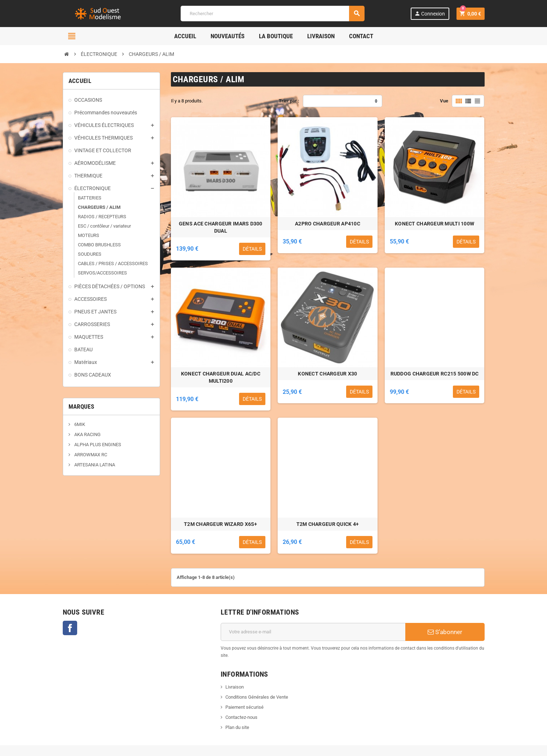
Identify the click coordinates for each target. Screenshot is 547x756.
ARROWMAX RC (90, 455)
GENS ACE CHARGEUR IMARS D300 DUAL (221, 227)
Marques (81, 406)
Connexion (430, 14)
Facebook (70, 628)
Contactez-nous (241, 717)
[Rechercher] (272, 14)
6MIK (79, 424)
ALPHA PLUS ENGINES (97, 445)
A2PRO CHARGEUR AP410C (328, 224)
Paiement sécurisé (244, 707)
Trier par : (289, 101)
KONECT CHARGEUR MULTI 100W (434, 224)
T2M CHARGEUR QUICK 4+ (328, 524)
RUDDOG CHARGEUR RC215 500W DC (435, 374)
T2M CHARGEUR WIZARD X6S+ (221, 524)
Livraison (235, 687)
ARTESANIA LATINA (94, 465)
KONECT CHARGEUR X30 (327, 374)
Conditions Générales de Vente (257, 697)
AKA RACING (87, 434)
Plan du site (237, 727)
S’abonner (445, 632)
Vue (444, 101)
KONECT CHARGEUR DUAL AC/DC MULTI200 (221, 377)
